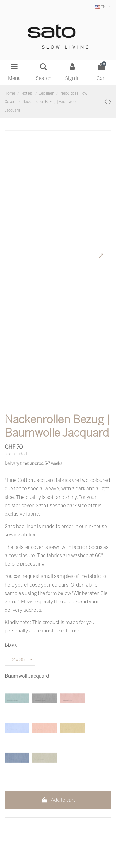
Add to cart (58, 800)
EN (103, 7)
